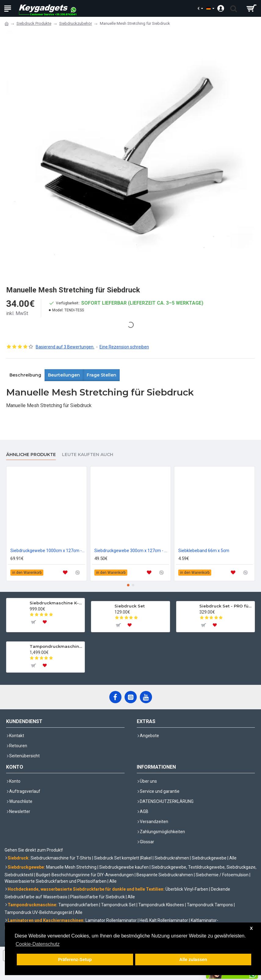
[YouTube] (146, 697)
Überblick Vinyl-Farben (187, 889)
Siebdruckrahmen (172, 858)
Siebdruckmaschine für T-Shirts (61, 858)
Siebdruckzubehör (76, 23)
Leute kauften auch (88, 455)
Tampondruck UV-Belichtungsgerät (38, 912)
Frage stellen (101, 375)
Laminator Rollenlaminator (111, 920)
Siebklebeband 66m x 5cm (204, 551)
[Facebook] (115, 697)
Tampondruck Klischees (161, 905)
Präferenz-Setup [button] (75, 960)
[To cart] (33, 622)
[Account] (221, 8)
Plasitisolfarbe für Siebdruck (98, 897)
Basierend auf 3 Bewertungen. (65, 347)
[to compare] (77, 572)
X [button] (251, 928)
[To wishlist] (45, 622)
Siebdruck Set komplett (117, 858)
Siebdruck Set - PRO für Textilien (226, 606)
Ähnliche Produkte (31, 455)
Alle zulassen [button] (193, 960)
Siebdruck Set (130, 606)
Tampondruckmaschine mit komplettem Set (56, 646)
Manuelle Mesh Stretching (71, 867)
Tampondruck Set (118, 905)
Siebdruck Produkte (34, 23)
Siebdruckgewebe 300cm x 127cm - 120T (132, 551)
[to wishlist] (65, 572)
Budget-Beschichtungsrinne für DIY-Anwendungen (85, 875)
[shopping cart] (251, 8)
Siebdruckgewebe (209, 858)
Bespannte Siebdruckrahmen (165, 875)
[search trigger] (234, 8)
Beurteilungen (64, 375)
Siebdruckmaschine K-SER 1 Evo (56, 603)
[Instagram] (131, 697)
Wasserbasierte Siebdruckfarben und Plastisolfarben (56, 881)
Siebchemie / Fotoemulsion (222, 875)
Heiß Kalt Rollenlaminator (164, 920)
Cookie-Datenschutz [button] (38, 944)
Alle (233, 858)
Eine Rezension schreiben (124, 347)
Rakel (146, 858)
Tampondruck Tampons (210, 905)
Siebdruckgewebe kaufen (124, 867)
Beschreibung (25, 375)
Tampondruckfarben (78, 905)
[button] (128, 585)
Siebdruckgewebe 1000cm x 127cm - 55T (48, 551)
